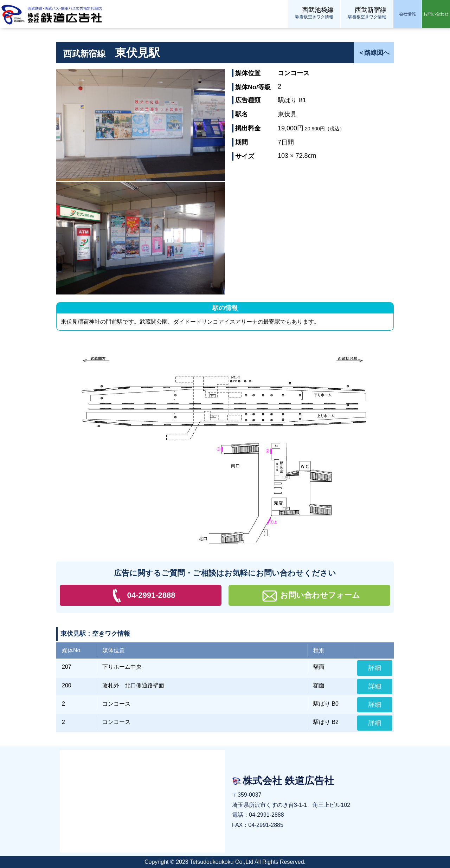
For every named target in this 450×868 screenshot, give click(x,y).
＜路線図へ (374, 53)
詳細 (375, 668)
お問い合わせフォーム (310, 596)
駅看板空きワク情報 (314, 12)
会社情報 (407, 14)
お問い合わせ (436, 14)
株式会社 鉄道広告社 (53, 14)
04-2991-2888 (140, 596)
